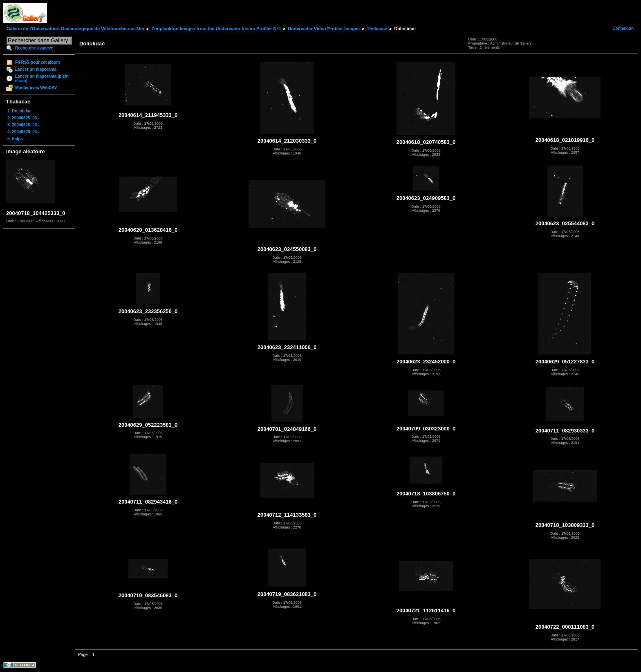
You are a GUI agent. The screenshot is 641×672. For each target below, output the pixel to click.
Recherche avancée (34, 48)
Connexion (623, 28)
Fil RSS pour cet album (37, 62)
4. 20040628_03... (24, 132)
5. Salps (15, 139)
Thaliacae (377, 29)
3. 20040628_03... (24, 125)
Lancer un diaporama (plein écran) (42, 78)
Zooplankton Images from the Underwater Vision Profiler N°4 (216, 29)
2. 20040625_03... (24, 118)
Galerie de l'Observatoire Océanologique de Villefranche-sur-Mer (75, 29)
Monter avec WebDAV (36, 88)
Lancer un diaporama (36, 69)
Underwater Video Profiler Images (324, 29)
